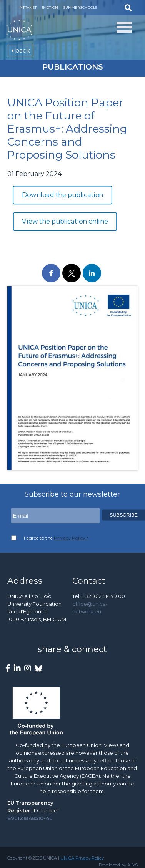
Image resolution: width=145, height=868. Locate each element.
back (21, 51)
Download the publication (63, 195)
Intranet (27, 7)
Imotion (50, 7)
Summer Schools (80, 7)
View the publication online (65, 222)
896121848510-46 (30, 818)
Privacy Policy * (71, 538)
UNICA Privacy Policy (82, 858)
